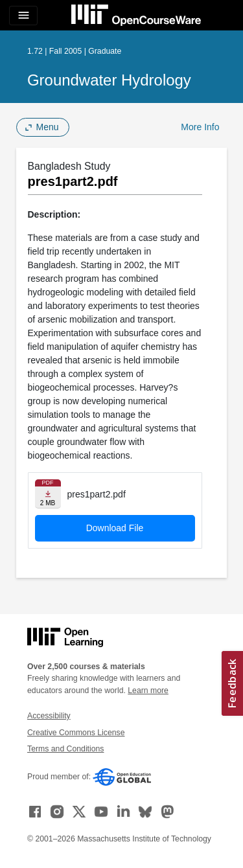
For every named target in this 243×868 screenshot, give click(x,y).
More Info (200, 127)
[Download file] (48, 494)
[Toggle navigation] (23, 16)
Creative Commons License (76, 733)
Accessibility (49, 716)
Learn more (148, 691)
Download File (115, 528)
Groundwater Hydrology (109, 80)
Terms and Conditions (65, 749)
